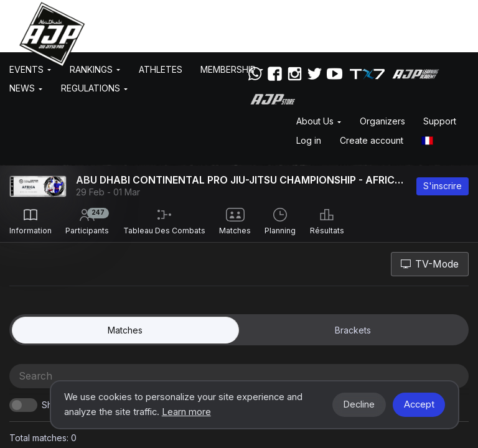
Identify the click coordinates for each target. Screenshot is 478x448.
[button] (428, 140)
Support (440, 121)
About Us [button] (319, 121)
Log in (309, 140)
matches (125, 330)
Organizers (382, 121)
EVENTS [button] (30, 69)
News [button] (26, 88)
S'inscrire (443, 186)
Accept (419, 404)
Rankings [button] (95, 69)
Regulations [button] (94, 88)
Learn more (186, 412)
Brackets (353, 330)
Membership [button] (232, 69)
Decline (359, 404)
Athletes (161, 69)
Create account (372, 140)
